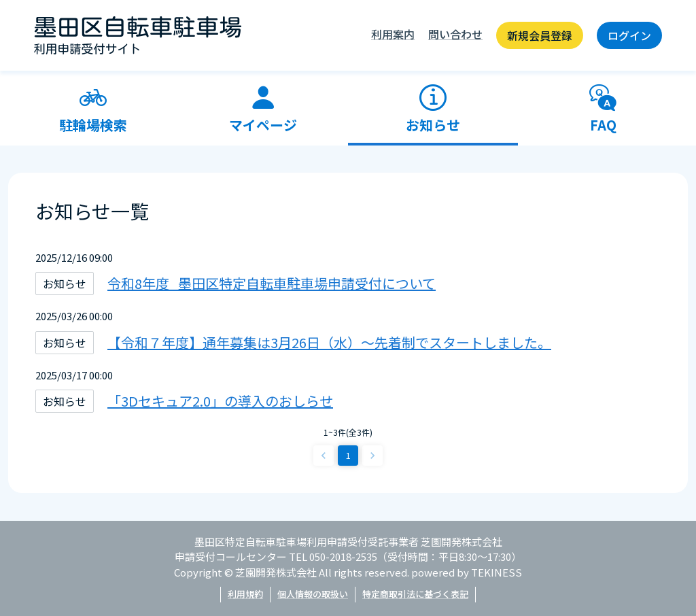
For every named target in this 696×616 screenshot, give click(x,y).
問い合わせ (455, 34)
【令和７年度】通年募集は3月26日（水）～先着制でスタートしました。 (329, 342)
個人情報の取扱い (313, 594)
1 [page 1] (348, 455)
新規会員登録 (540, 35)
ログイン (629, 35)
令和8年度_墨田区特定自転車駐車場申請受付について (272, 283)
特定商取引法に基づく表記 (415, 594)
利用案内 (393, 34)
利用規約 (245, 594)
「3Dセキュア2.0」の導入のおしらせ (220, 401)
